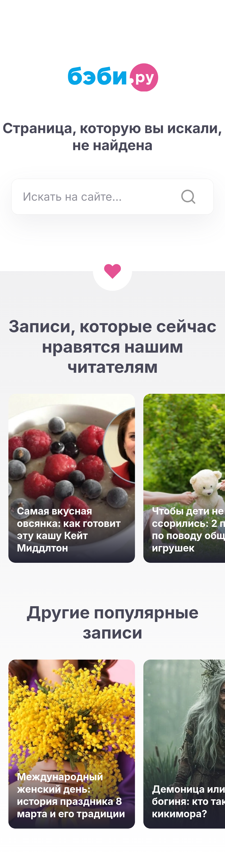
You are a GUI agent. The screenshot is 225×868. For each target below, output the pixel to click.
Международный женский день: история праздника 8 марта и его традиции (71, 795)
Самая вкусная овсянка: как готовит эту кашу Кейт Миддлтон (69, 529)
